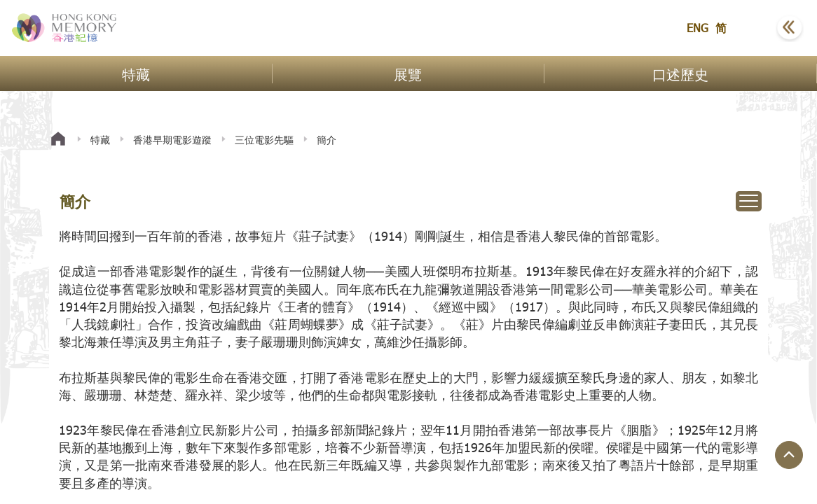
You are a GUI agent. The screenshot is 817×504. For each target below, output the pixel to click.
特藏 (100, 140)
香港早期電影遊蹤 (172, 140)
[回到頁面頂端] (789, 455)
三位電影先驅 (264, 140)
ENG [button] (698, 28)
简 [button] (721, 28)
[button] (755, 28)
